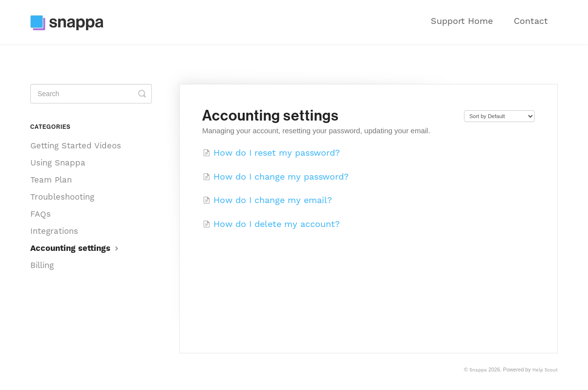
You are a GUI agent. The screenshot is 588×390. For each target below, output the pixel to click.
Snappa (478, 370)
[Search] (91, 94)
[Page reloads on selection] (499, 116)
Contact (531, 21)
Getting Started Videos (76, 145)
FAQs (41, 214)
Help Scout (545, 370)
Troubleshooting (62, 197)
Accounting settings (75, 248)
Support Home (462, 21)
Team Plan (51, 180)
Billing (42, 265)
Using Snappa (58, 163)
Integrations (54, 231)
